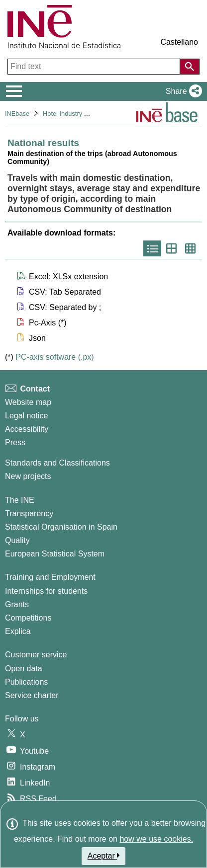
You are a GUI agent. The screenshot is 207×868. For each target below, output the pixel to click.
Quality (17, 540)
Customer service (36, 655)
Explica (18, 631)
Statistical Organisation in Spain (61, 527)
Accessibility (27, 429)
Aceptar (104, 856)
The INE (20, 500)
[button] (182, 91)
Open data (24, 669)
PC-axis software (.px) (54, 357)
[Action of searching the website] (190, 67)
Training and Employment (50, 577)
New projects (28, 476)
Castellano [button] (179, 42)
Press (15, 442)
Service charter (32, 695)
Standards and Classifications (57, 463)
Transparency (29, 513)
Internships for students (46, 591)
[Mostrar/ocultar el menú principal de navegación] (14, 91)
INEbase (17, 114)
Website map (28, 402)
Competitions (28, 618)
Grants (17, 604)
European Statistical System (55, 554)
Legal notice (26, 416)
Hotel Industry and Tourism (81, 114)
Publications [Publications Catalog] (26, 682)
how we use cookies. (156, 839)
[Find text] (95, 67)
